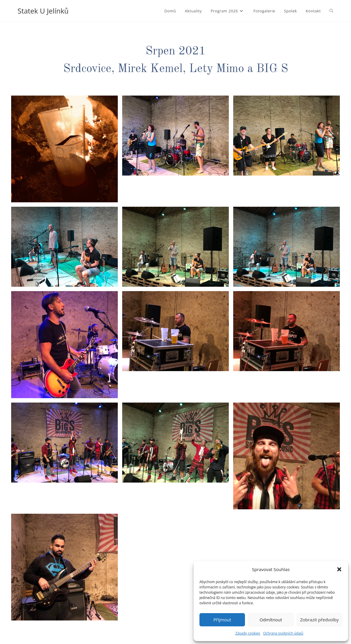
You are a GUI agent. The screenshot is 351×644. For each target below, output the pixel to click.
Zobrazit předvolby (319, 620)
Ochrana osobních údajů (283, 633)
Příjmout (222, 620)
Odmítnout (271, 620)
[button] (339, 569)
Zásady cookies (248, 633)
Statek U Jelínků (43, 11)
